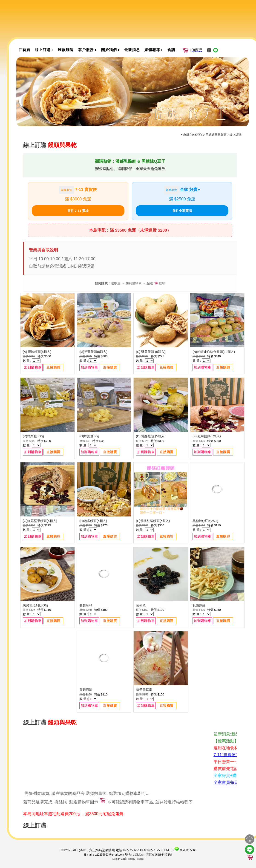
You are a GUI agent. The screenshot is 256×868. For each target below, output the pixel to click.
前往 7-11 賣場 (78, 211)
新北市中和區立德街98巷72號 (154, 855)
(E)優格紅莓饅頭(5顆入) (153, 521)
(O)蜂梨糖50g (89, 436)
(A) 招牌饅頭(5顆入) (37, 352)
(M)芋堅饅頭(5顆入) (93, 352)
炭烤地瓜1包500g (35, 605)
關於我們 (109, 50)
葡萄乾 (141, 605)
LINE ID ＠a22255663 (180, 850)
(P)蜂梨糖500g (33, 436)
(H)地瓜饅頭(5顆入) (93, 521)
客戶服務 (86, 50)
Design (117, 859)
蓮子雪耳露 (144, 690)
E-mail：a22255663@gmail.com (104, 855)
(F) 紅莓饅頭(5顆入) (207, 436)
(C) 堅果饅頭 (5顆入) (151, 352)
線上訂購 (43, 50)
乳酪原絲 (199, 605)
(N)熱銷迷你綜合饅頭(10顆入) (214, 352)
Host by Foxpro (135, 859)
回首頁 (24, 50)
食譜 (171, 50)
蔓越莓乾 (86, 605)
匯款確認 (66, 50)
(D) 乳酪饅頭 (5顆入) (151, 436)
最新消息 (132, 50)
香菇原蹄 (86, 690)
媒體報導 (152, 50)
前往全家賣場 (182, 211)
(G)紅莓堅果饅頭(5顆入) (40, 521)
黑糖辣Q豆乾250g (205, 521)
